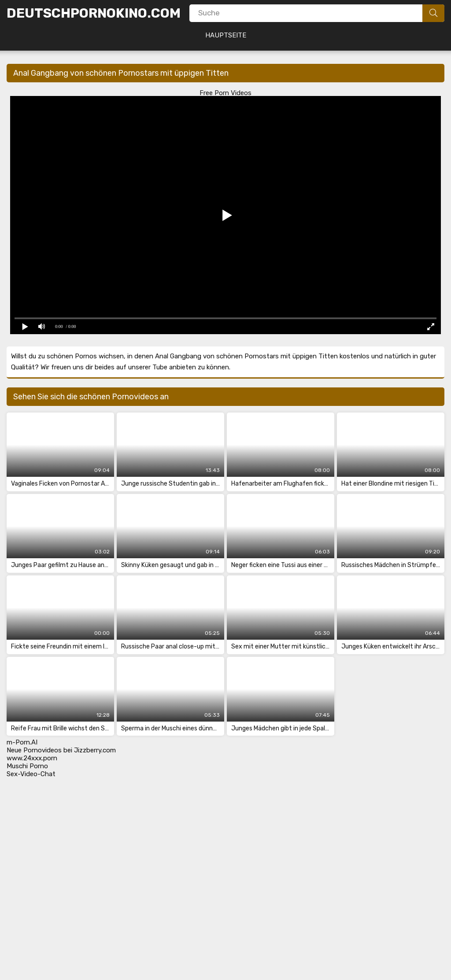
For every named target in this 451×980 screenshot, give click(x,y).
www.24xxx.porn (32, 758)
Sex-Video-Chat (31, 774)
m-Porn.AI (22, 742)
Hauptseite (226, 35)
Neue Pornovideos (34, 750)
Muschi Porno (27, 766)
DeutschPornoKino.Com (94, 13)
